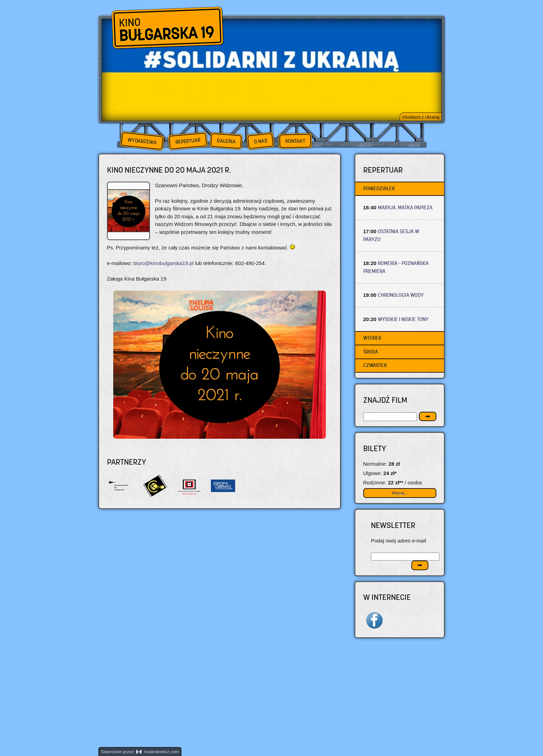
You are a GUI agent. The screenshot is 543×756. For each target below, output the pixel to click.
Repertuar (188, 141)
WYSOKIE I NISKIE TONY (403, 319)
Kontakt (295, 141)
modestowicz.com (158, 752)
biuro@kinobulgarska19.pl (163, 263)
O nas (260, 141)
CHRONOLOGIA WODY (401, 295)
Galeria (226, 141)
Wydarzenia (142, 141)
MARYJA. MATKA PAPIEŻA (405, 207)
